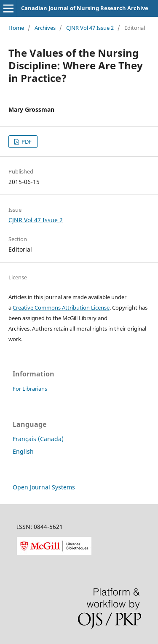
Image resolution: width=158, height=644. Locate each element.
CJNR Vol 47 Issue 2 (90, 28)
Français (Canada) (38, 439)
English (23, 451)
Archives (45, 28)
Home (16, 28)
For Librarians (30, 389)
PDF (26, 142)
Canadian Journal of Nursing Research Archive (85, 8)
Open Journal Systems (44, 487)
